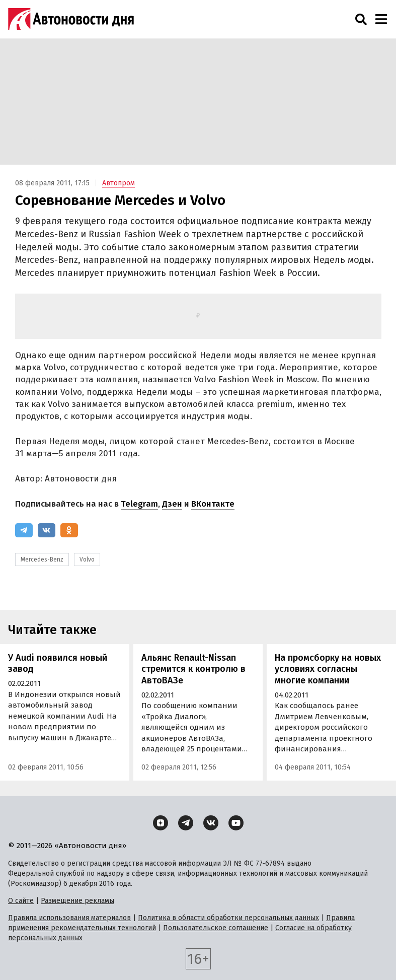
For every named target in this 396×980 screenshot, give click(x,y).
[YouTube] (236, 823)
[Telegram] (24, 530)
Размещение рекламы (77, 901)
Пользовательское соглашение (216, 928)
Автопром (118, 183)
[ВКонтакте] (47, 530)
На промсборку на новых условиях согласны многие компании (328, 669)
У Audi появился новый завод (58, 663)
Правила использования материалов (69, 918)
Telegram (139, 504)
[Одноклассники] (69, 530)
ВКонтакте (213, 504)
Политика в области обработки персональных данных (228, 918)
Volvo (87, 559)
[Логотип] (71, 19)
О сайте (21, 901)
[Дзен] (161, 823)
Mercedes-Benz (42, 559)
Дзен (172, 504)
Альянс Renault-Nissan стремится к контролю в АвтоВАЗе (193, 669)
